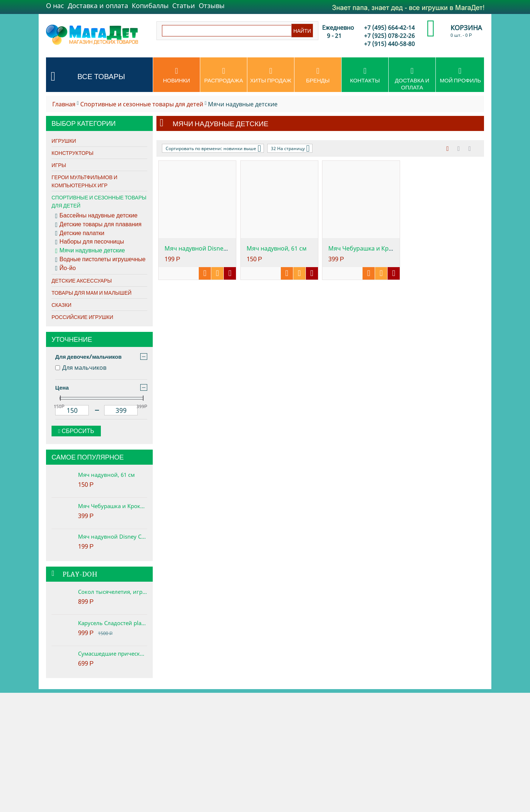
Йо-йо (66, 268)
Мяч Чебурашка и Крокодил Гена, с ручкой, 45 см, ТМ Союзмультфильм (113, 506)
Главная (64, 104)
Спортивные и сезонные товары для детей (142, 104)
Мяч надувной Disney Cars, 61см (113, 536)
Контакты (365, 75)
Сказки (61, 305)
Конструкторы (73, 153)
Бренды (318, 75)
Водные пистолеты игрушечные (100, 259)
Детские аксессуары (82, 281)
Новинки (176, 75)
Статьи (184, 6)
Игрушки (64, 141)
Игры (59, 165)
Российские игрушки (82, 317)
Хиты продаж (271, 75)
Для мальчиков (81, 368)
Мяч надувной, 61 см (106, 475)
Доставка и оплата (98, 6)
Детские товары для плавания (98, 224)
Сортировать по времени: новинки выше (213, 148)
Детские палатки (80, 233)
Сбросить (76, 431)
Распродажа (224, 75)
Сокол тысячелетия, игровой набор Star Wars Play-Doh (113, 592)
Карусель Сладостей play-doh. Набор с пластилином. (113, 623)
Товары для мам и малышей (91, 293)
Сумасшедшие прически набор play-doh (113, 653)
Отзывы (212, 6)
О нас (55, 6)
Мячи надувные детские (90, 251)
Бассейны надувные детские (96, 216)
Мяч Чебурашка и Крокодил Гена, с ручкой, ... (394, 248)
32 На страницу (290, 148)
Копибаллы (150, 6)
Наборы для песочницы (90, 242)
